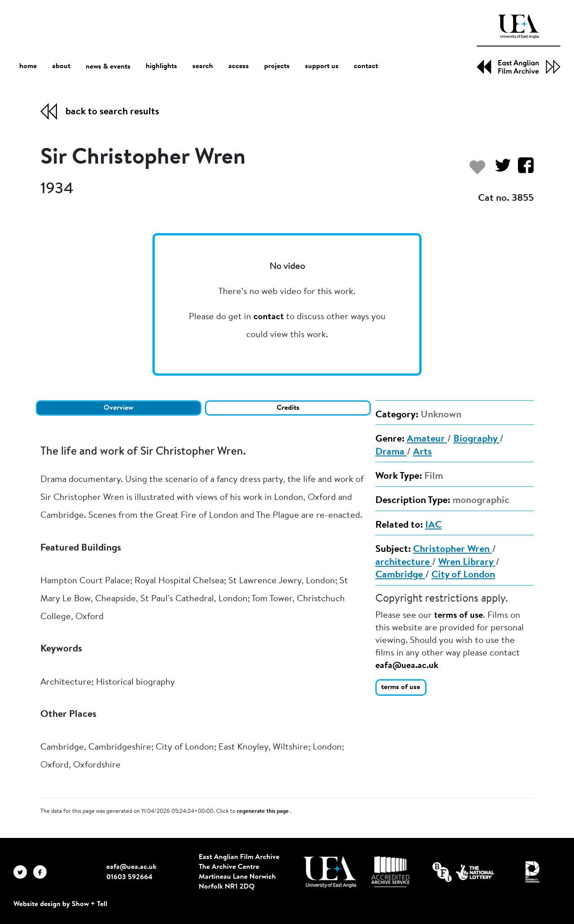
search (203, 66)
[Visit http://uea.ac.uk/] (330, 872)
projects (277, 66)
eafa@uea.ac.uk (407, 666)
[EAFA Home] (519, 44)
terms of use (459, 616)
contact (366, 66)
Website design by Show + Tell (60, 904)
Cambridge (400, 575)
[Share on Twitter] (499, 170)
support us (322, 66)
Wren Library (467, 563)
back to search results (112, 112)
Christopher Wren (452, 550)
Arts (422, 452)
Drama (391, 452)
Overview (118, 408)
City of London (463, 575)
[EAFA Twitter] (23, 872)
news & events (108, 67)
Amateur (427, 439)
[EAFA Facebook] (42, 872)
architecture (404, 563)
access (239, 66)
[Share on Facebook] (522, 170)
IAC (433, 525)
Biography (476, 439)
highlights (161, 66)
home (28, 66)
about (61, 66)
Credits (288, 408)
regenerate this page (263, 811)
